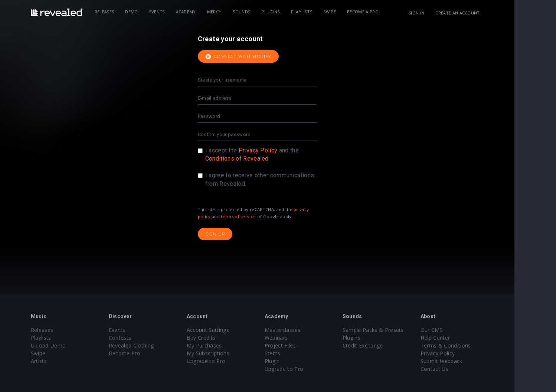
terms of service (259, 216)
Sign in (437, 13)
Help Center (456, 338)
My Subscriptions (229, 353)
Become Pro (145, 353)
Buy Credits (222, 338)
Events (178, 12)
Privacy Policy (279, 150)
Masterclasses (303, 330)
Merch (235, 12)
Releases (125, 12)
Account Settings (229, 330)
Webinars (297, 338)
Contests (141, 338)
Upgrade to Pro (227, 361)
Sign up (236, 234)
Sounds (263, 12)
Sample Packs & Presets (394, 330)
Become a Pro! (384, 12)
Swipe (351, 12)
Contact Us (455, 369)
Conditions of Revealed (258, 159)
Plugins (292, 12)
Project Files (301, 345)
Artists (60, 361)
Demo (153, 12)
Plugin (293, 361)
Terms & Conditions (467, 345)
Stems (293, 353)
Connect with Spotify (259, 57)
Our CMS (452, 330)
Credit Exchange (384, 345)
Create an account (479, 13)
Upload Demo (69, 345)
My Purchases (225, 345)
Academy (207, 12)
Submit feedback (462, 361)
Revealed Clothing (152, 345)
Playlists (323, 12)
